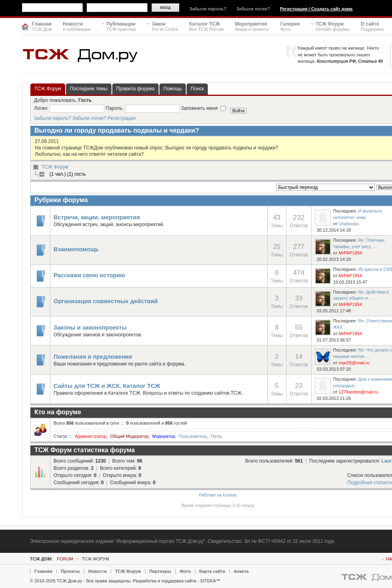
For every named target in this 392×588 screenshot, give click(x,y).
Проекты (70, 571)
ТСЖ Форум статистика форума (85, 450)
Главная (43, 571)
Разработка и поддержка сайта (165, 581)
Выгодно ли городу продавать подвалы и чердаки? (117, 130)
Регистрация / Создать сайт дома (316, 9)
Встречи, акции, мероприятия (97, 217)
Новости (98, 571)
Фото (185, 571)
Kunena (229, 495)
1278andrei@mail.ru (358, 392)
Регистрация (121, 118)
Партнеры (160, 571)
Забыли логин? (253, 9)
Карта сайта (212, 571)
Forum (65, 559)
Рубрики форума (61, 200)
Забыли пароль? (208, 9)
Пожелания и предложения (93, 357)
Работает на (210, 495)
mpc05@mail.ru (354, 363)
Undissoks (349, 224)
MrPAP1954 (350, 253)
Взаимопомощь (76, 249)
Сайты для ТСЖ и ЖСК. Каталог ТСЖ (107, 386)
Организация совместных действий (106, 301)
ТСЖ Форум (55, 167)
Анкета (241, 571)
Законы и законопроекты (90, 328)
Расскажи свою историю (89, 275)
